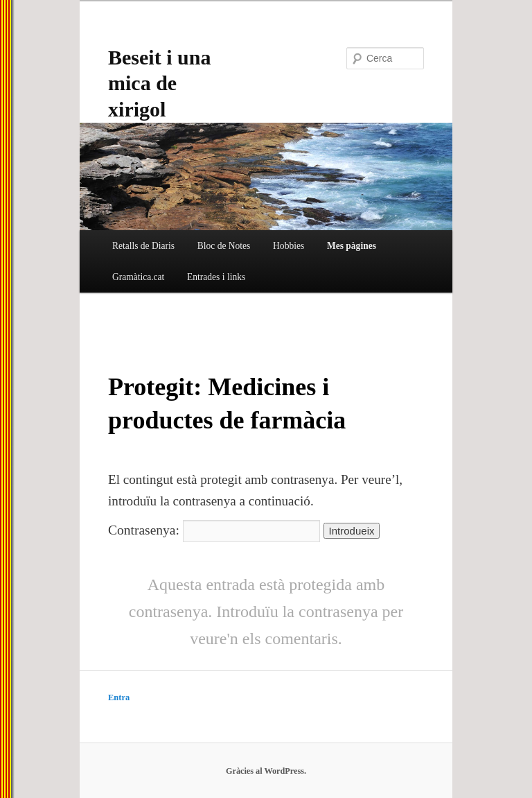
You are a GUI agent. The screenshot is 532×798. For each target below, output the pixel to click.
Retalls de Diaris (143, 246)
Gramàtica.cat (138, 277)
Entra (119, 697)
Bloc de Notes (224, 246)
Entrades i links (216, 277)
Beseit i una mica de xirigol (159, 83)
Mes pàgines (352, 246)
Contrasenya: (214, 530)
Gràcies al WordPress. (266, 771)
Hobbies (289, 246)
